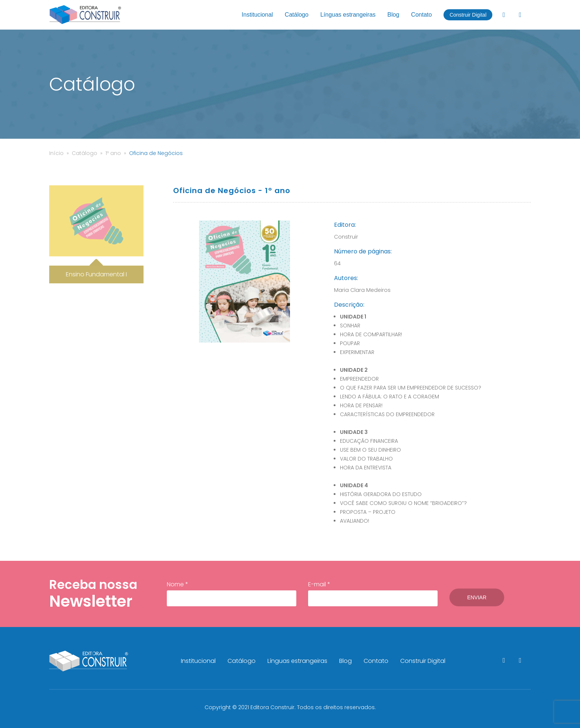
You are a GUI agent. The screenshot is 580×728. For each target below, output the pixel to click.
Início (56, 153)
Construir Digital (468, 15)
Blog (393, 15)
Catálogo (297, 15)
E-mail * (373, 593)
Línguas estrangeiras (348, 15)
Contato (421, 15)
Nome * (232, 593)
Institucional (257, 15)
